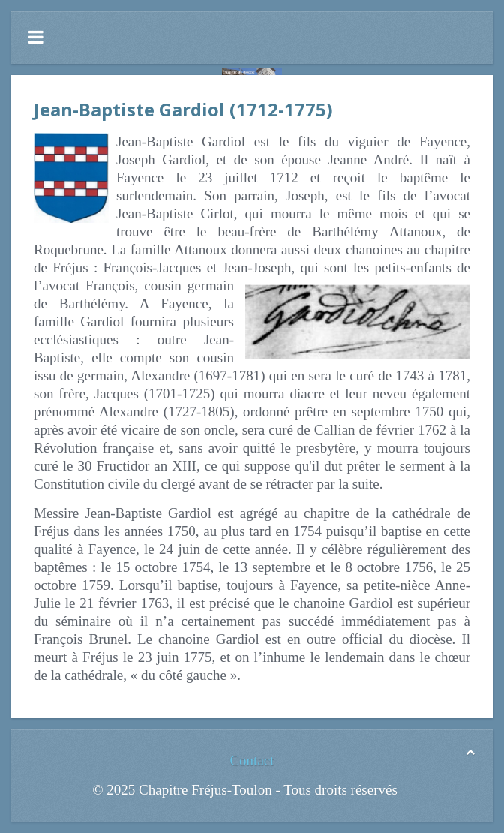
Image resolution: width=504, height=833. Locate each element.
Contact (252, 761)
